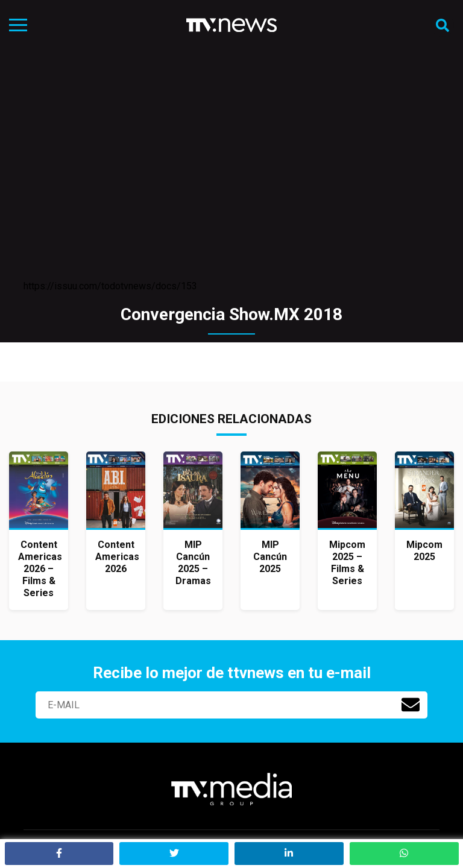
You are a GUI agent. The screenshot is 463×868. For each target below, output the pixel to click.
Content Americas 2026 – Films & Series (40, 569)
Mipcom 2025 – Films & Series (347, 563)
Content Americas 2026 (117, 557)
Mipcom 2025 (424, 551)
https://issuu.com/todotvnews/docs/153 (110, 286)
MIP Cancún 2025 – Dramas (193, 563)
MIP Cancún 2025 (270, 557)
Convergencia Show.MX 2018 (231, 314)
